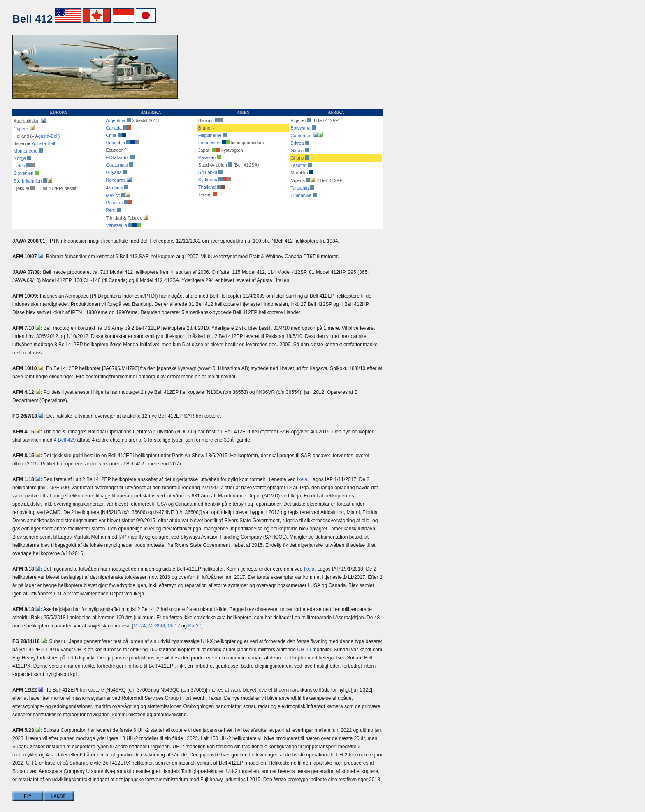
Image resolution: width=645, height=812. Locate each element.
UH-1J (304, 650)
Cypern (21, 129)
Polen (19, 166)
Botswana (300, 128)
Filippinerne (210, 135)
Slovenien (23, 173)
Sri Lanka (208, 172)
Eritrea (297, 143)
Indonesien (209, 143)
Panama (114, 203)
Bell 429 (67, 440)
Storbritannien (28, 181)
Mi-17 (174, 626)
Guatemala (117, 165)
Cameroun (301, 136)
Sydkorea (208, 180)
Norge (20, 158)
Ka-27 (195, 626)
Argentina (115, 120)
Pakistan (207, 157)
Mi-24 (139, 626)
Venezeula (116, 225)
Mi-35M (157, 626)
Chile (116, 135)
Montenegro (26, 151)
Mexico (113, 195)
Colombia (122, 143)
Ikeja (302, 479)
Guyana (114, 172)
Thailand (207, 187)
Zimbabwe (301, 195)
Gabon (297, 150)
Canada (114, 128)
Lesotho (298, 165)
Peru (110, 210)
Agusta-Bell (46, 136)
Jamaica (114, 187)
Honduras (116, 180)
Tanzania (299, 188)
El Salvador (117, 157)
